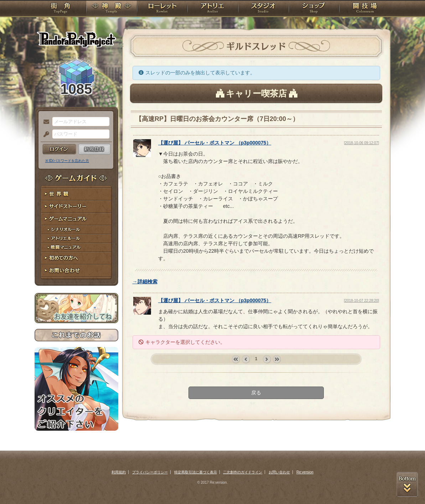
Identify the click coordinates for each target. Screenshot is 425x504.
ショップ (314, 9)
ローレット (162, 9)
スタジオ (263, 9)
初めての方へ (76, 258)
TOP (60, 9)
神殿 (112, 9)
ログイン (59, 149)
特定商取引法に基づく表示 (196, 472)
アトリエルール (76, 239)
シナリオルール (76, 230)
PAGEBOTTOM (407, 484)
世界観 (76, 194)
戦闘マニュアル (76, 248)
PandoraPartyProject (76, 39)
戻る (256, 393)
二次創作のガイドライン (243, 472)
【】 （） (215, 143)
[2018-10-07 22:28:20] (362, 301)
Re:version (305, 472)
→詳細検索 (145, 282)
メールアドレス (45, 122)
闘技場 (365, 9)
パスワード (45, 135)
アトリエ (213, 9)
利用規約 (119, 472)
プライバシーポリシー (150, 472)
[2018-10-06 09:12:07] (362, 143)
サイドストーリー (76, 207)
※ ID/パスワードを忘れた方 (67, 161)
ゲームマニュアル (76, 219)
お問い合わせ (76, 271)
